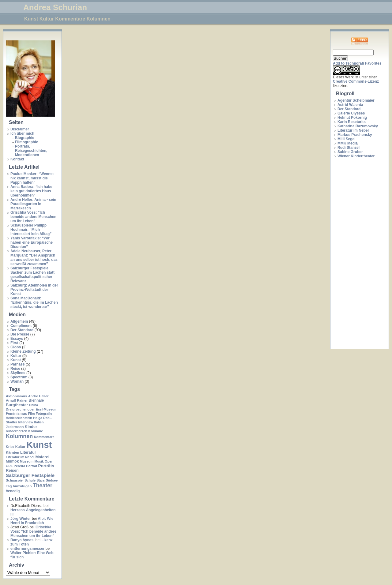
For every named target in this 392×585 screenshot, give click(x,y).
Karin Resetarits (352, 122)
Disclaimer (20, 129)
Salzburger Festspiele (30, 475)
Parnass (18, 364)
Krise (10, 447)
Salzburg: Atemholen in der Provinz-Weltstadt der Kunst (34, 290)
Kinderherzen (17, 431)
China (34, 405)
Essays (17, 339)
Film (31, 414)
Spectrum (19, 377)
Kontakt (17, 159)
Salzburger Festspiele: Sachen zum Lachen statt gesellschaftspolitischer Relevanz (32, 275)
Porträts (46, 466)
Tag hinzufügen (19, 486)
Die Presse (20, 334)
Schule (30, 480)
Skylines (18, 373)
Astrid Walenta (350, 105)
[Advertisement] (357, 254)
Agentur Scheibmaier (356, 100)
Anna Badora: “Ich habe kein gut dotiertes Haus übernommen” (31, 191)
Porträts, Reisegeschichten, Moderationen (31, 151)
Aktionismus (16, 396)
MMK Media (348, 143)
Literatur (28, 452)
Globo (16, 347)
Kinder (31, 427)
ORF (9, 466)
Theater (43, 486)
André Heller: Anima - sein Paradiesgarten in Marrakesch (33, 204)
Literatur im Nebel (20, 457)
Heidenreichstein (19, 418)
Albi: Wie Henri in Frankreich (32, 521)
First (14, 343)
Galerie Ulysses (351, 113)
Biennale (36, 400)
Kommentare (44, 437)
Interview (26, 422)
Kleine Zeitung (23, 351)
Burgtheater (17, 405)
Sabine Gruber (350, 152)
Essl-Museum (47, 409)
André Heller (38, 396)
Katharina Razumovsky (358, 126)
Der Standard (22, 330)
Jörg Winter (21, 519)
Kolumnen (19, 436)
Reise (15, 369)
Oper (49, 461)
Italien (39, 422)
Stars (41, 480)
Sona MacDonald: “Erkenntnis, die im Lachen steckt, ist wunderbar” (34, 302)
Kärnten (13, 452)
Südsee (52, 480)
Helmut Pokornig (352, 118)
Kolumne (36, 431)
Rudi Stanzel (349, 148)
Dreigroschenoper (20, 409)
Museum (27, 461)
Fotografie (44, 414)
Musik (39, 461)
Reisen (12, 470)
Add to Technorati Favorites (357, 63)
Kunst (16, 360)
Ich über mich (22, 133)
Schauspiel (15, 480)
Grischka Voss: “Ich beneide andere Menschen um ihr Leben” (33, 217)
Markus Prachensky (355, 135)
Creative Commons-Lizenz (356, 81)
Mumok (12, 461)
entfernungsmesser (27, 549)
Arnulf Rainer (17, 400)
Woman (17, 381)
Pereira (19, 466)
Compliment (21, 326)
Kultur (16, 356)
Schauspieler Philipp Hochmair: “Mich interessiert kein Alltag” (31, 230)
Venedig (13, 491)
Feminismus (16, 414)
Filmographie (26, 142)
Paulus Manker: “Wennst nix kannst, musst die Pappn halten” (32, 178)
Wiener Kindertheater (356, 156)
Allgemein (19, 321)
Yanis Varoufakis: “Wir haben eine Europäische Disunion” (32, 242)
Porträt (32, 466)
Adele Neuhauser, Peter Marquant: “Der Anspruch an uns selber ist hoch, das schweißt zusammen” (34, 257)
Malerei (42, 457)
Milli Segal (347, 139)
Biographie (25, 138)
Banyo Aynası (22, 540)
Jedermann (15, 427)
